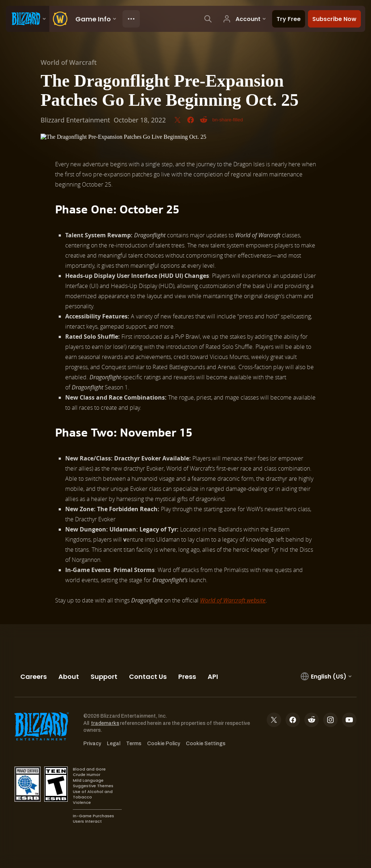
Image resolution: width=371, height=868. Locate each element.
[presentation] (28, 19)
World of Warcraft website (233, 600)
